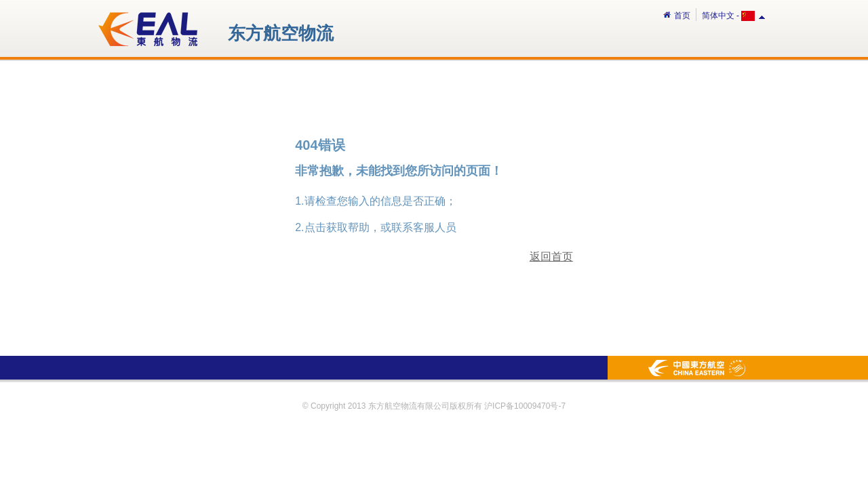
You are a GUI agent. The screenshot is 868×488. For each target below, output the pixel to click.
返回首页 (551, 257)
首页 (677, 16)
